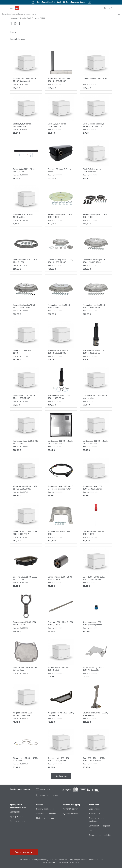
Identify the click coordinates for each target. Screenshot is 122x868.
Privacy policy (94, 813)
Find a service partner (45, 818)
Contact (92, 830)
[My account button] (105, 8)
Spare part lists (16, 816)
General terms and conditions (96, 819)
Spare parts (15, 812)
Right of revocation (70, 813)
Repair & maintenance (45, 809)
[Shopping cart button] (110, 8)
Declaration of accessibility (100, 835)
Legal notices (94, 809)
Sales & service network (46, 813)
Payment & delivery (70, 809)
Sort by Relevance (61, 38)
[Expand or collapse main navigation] (11, 8)
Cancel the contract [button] (24, 852)
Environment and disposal (99, 826)
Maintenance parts (18, 821)
